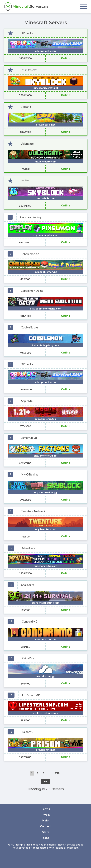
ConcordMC (30, 622)
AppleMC (27, 401)
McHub (25, 180)
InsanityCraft (29, 70)
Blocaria (26, 107)
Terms (46, 809)
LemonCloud (29, 438)
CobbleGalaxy (30, 327)
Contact (45, 826)
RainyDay (28, 658)
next (45, 781)
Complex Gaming (31, 217)
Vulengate (27, 144)
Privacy (46, 815)
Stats (46, 832)
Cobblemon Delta (32, 291)
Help (45, 821)
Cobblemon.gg (30, 254)
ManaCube (29, 548)
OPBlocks (27, 33)
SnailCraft (28, 585)
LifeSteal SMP (31, 695)
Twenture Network (33, 511)
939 (57, 773)
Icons (45, 838)
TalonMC (28, 732)
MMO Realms (29, 474)
